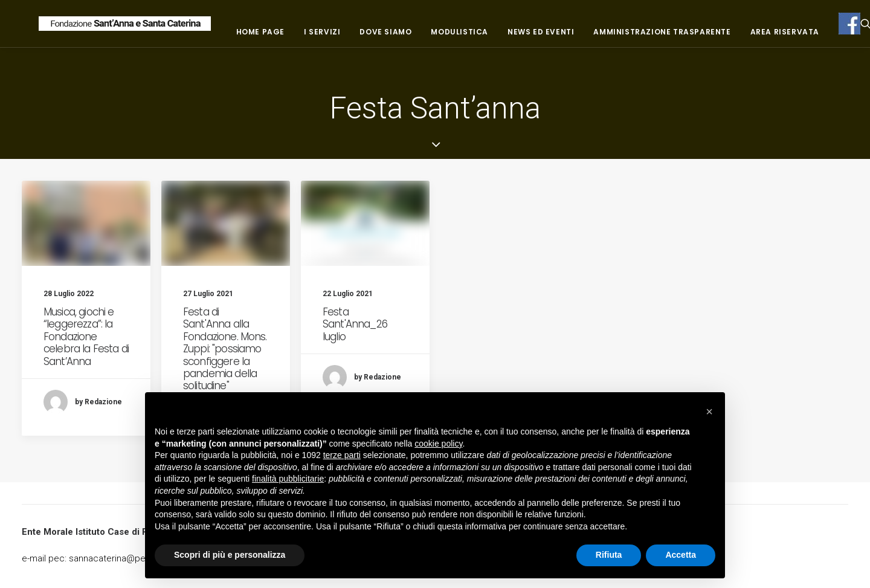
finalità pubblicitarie (288, 479)
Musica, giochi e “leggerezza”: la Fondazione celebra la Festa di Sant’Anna (86, 337)
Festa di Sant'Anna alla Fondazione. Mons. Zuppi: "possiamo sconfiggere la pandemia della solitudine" (225, 349)
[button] (709, 412)
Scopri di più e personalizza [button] (230, 555)
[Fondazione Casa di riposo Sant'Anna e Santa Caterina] (163, 28)
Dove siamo (462, 37)
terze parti (342, 455)
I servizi (398, 37)
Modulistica (536, 37)
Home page (336, 37)
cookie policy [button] (438, 444)
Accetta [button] (681, 555)
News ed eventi (616, 37)
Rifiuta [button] (609, 555)
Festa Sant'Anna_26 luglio (355, 324)
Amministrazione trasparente (738, 37)
